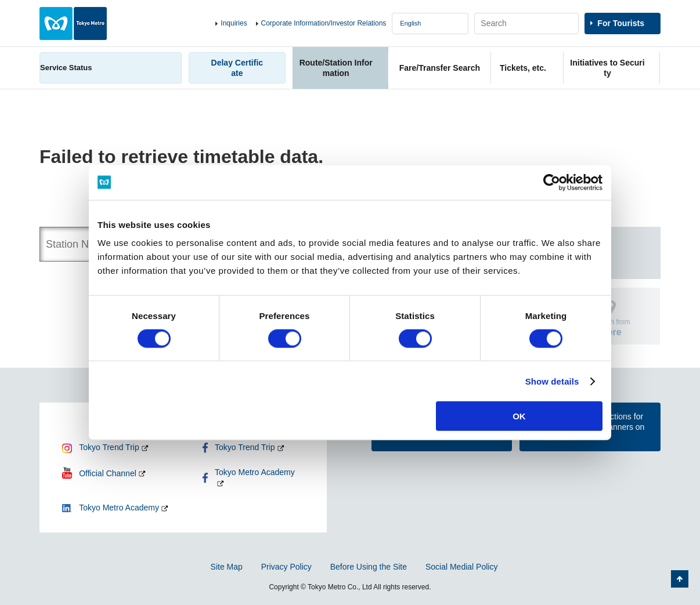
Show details (552, 381)
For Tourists (621, 23)
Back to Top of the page (680, 579)
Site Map (227, 567)
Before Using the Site (369, 567)
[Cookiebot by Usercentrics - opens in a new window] (552, 182)
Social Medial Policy (462, 567)
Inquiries (234, 23)
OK (519, 416)
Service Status (66, 68)
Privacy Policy (286, 567)
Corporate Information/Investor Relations (324, 23)
